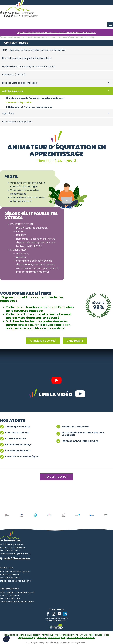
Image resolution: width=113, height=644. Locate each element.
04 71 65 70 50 (13, 551)
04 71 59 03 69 (13, 599)
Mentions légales (57, 638)
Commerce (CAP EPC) (14, 75)
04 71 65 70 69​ (13, 578)
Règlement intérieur (43, 635)
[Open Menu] (111, 2)
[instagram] (54, 614)
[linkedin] (65, 614)
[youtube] (59, 614)
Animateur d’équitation (19, 102)
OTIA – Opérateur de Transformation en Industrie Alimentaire (34, 50)
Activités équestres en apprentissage (40, 37)
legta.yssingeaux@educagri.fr (15, 554)
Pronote (98, 635)
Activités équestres (13, 91)
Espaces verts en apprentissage (20, 83)
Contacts (42, 638)
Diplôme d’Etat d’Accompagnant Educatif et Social (28, 66)
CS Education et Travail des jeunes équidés (29, 107)
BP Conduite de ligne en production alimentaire (27, 58)
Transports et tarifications (17, 635)
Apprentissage (15, 37)
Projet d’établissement (66, 635)
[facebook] (48, 614)
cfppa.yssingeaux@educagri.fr (16, 581)
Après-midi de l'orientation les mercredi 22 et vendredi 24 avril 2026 (56, 32)
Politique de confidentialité (81, 638)
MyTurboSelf (86, 635)
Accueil (3, 37)
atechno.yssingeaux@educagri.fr (17, 602)
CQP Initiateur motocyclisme (17, 122)
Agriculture (8, 113)
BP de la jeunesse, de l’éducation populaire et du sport (35, 98)
